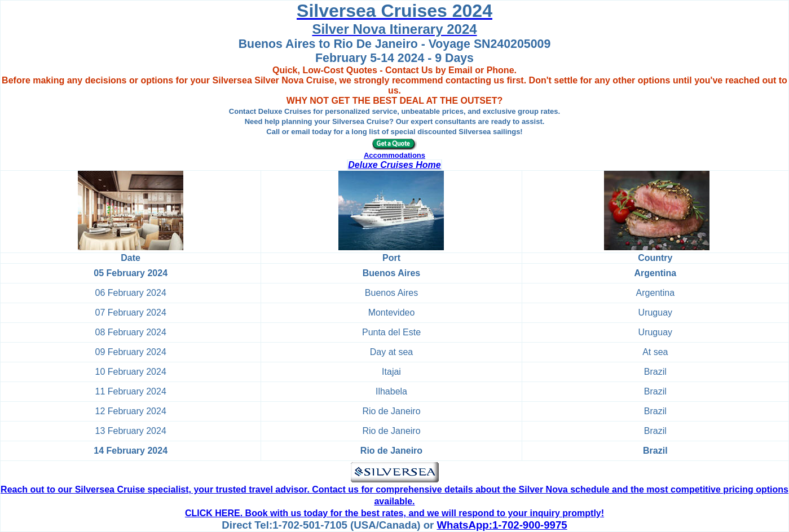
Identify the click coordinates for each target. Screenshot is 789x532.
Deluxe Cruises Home (394, 165)
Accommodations (394, 155)
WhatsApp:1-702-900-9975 (502, 525)
